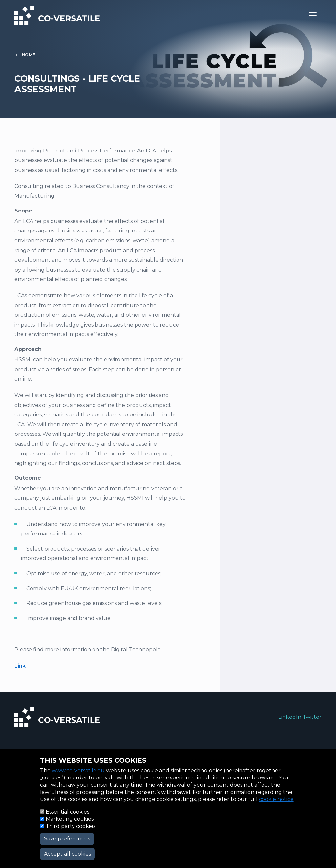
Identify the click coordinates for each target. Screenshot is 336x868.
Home (28, 55)
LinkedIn (290, 717)
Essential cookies (67, 812)
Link (20, 666)
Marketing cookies (70, 819)
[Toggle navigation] (313, 15)
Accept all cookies (67, 854)
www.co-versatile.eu (78, 770)
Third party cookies (71, 826)
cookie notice (276, 799)
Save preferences (67, 839)
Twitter (312, 717)
